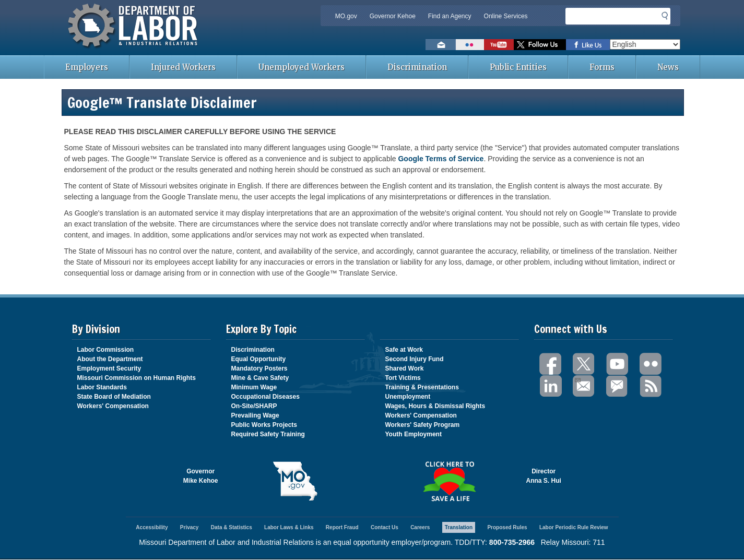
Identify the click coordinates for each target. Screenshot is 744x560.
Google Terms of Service (441, 159)
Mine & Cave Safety (260, 378)
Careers (420, 527)
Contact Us (385, 527)
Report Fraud (342, 527)
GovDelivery (618, 386)
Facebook (551, 364)
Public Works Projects (264, 425)
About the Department (110, 359)
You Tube (618, 364)
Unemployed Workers (302, 67)
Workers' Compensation (113, 406)
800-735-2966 (512, 542)
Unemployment (408, 397)
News (668, 67)
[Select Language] (645, 44)
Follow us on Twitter (540, 45)
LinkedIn (551, 386)
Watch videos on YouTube (499, 45)
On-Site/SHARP (254, 406)
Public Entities (518, 67)
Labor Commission (106, 350)
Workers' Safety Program (423, 425)
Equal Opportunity (259, 359)
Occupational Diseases (265, 397)
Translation (459, 527)
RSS (651, 386)
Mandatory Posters (259, 368)
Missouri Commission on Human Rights (137, 378)
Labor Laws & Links (289, 527)
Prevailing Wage (255, 415)
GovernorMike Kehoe (201, 476)
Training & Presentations (422, 387)
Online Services (506, 16)
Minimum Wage (254, 387)
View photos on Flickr (470, 45)
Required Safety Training (268, 434)
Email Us (577, 379)
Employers (87, 67)
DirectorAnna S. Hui (544, 476)
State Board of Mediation (114, 397)
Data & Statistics (232, 527)
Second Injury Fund (415, 359)
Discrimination (417, 67)
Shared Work (405, 368)
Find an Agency (450, 16)
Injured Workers (183, 67)
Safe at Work (404, 350)
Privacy (190, 527)
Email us (441, 45)
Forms (602, 67)
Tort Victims (403, 378)
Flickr (651, 364)
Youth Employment (414, 434)
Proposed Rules (507, 527)
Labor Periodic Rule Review (574, 527)
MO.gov (346, 16)
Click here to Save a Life (449, 481)
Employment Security (109, 368)
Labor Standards (102, 387)
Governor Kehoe (393, 16)
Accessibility (152, 527)
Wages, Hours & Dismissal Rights (435, 406)
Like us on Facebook (588, 45)
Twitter (584, 364)
